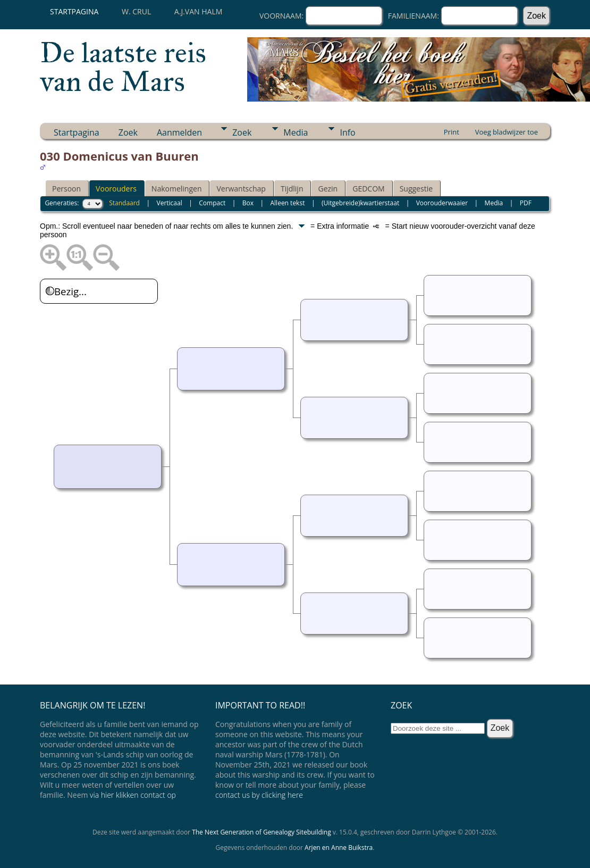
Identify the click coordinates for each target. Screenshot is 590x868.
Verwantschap (241, 189)
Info (347, 132)
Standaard (124, 203)
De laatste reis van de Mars (123, 67)
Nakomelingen (177, 189)
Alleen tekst (288, 203)
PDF (526, 203)
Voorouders (116, 189)
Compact (212, 203)
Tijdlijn (292, 189)
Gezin (328, 189)
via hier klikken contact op (133, 795)
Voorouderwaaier (442, 203)
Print (452, 132)
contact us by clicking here (259, 795)
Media (296, 132)
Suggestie (416, 189)
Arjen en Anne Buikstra (339, 848)
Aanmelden (179, 132)
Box (248, 203)
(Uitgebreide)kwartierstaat (360, 203)
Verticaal (170, 203)
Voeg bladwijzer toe (507, 132)
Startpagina (74, 11)
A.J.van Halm (198, 11)
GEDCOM (368, 189)
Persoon (66, 189)
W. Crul (136, 11)
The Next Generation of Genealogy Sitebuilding (262, 832)
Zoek (128, 132)
